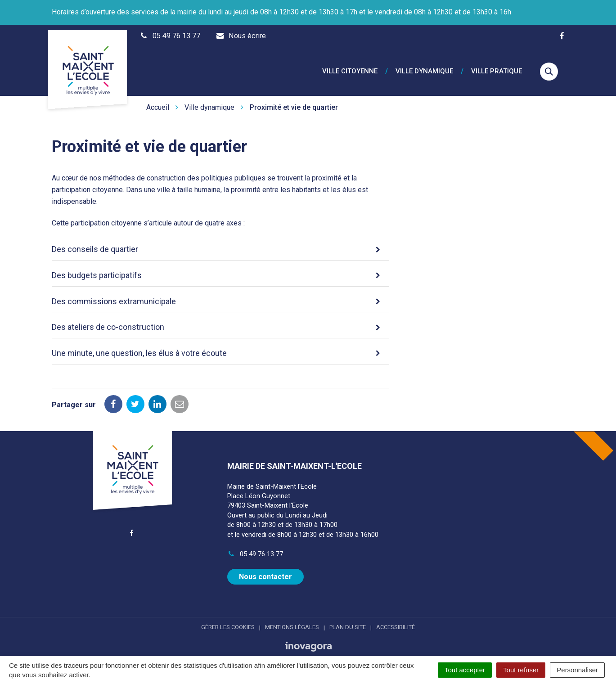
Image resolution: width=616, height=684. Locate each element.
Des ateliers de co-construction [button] (108, 317)
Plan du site (348, 617)
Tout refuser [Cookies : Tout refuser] (521, 670)
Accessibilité (396, 617)
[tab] (220, 239)
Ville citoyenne (350, 66)
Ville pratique (497, 66)
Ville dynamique (424, 66)
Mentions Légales (292, 617)
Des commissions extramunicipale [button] (114, 290)
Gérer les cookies (228, 617)
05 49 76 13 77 (255, 544)
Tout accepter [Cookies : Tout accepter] (465, 670)
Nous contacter (265, 566)
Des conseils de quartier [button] (95, 239)
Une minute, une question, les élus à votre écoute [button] (139, 343)
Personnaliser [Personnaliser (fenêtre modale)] (577, 670)
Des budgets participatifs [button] (97, 265)
